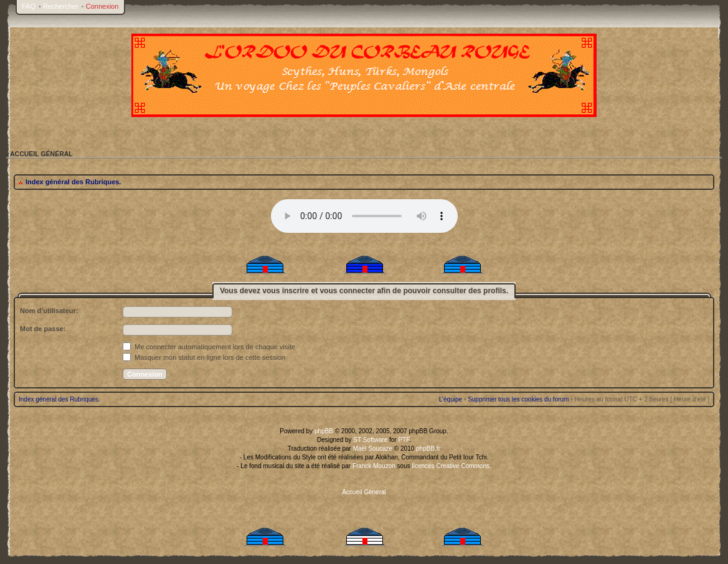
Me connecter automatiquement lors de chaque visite (209, 347)
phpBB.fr (428, 449)
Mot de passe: (43, 329)
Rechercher (61, 6)
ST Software (370, 440)
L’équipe (451, 399)
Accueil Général (364, 492)
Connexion (102, 6)
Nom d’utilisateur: (49, 311)
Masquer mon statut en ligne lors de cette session (204, 357)
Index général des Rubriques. (73, 182)
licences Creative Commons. (452, 466)
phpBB (324, 431)
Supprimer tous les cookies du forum (518, 399)
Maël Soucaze (373, 449)
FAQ (29, 6)
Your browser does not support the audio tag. (364, 216)
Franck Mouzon (374, 466)
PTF (404, 440)
